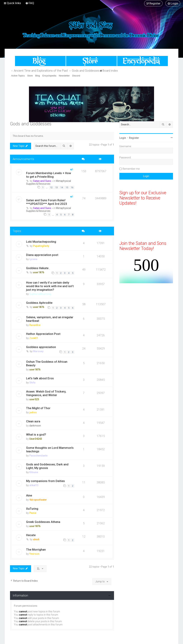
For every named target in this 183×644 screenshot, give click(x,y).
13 (56, 187)
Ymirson (34, 554)
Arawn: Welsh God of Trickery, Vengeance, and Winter (46, 393)
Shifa (32, 383)
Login (123, 138)
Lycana (33, 259)
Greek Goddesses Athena (43, 522)
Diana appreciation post (42, 255)
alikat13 (34, 485)
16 (72, 187)
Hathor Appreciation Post (43, 334)
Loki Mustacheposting (41, 242)
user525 (34, 399)
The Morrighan (36, 550)
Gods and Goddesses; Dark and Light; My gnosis (47, 466)
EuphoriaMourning (40, 294)
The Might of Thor (38, 408)
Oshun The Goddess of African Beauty (47, 363)
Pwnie (33, 513)
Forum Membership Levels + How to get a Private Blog (49, 175)
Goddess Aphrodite (39, 303)
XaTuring (32, 509)
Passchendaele (38, 456)
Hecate (31, 535)
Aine (29, 495)
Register (134, 138)
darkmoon (35, 426)
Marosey (38, 351)
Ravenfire (35, 325)
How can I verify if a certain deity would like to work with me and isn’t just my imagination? (50, 286)
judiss (33, 412)
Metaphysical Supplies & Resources (49, 182)
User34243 (36, 439)
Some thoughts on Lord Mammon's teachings (50, 450)
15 (67, 187)
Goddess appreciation (41, 347)
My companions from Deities (45, 481)
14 (62, 187)
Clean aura (33, 421)
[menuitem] (30, 3)
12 (51, 187)
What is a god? (36, 435)
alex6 (36, 539)
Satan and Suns (42, 181)
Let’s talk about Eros (40, 378)
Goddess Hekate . (38, 268)
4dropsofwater (38, 500)
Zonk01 (34, 338)
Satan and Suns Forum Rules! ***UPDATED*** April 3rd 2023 (47, 202)
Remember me (131, 169)
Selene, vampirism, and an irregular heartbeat (50, 319)
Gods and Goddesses (31, 124)
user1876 (39, 272)
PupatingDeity (41, 246)
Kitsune (34, 472)
